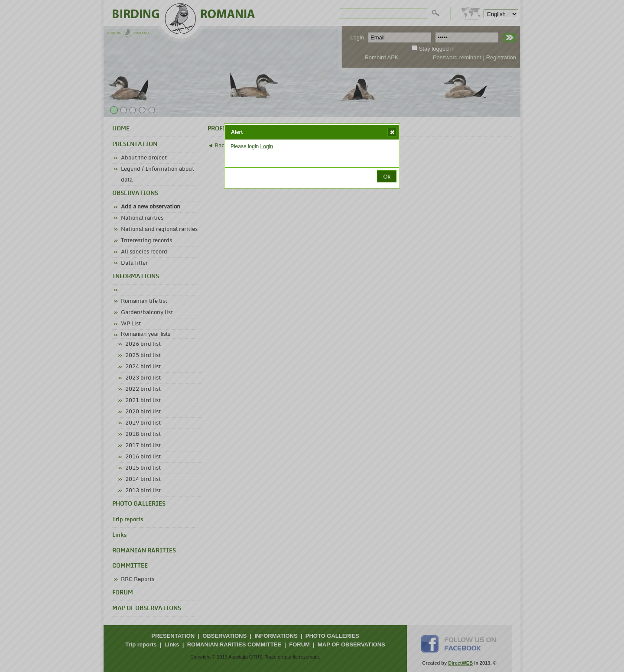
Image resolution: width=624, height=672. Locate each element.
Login (267, 146)
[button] (392, 132)
